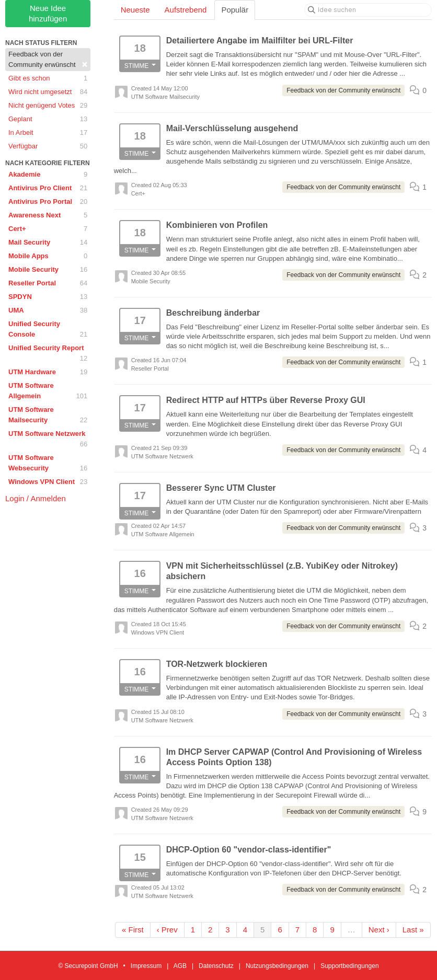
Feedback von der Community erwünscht (48, 60)
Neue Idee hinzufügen (48, 13)
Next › (379, 930)
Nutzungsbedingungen (277, 966)
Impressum (146, 966)
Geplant (48, 119)
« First (133, 930)
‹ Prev (167, 930)
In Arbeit (48, 133)
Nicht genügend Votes (48, 106)
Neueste (135, 10)
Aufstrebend (186, 10)
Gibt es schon (48, 78)
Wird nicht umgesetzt (48, 92)
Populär (235, 10)
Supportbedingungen (349, 966)
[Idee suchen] (368, 10)
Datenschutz (216, 966)
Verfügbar (48, 146)
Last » (413, 930)
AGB (180, 966)
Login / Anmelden (36, 498)
